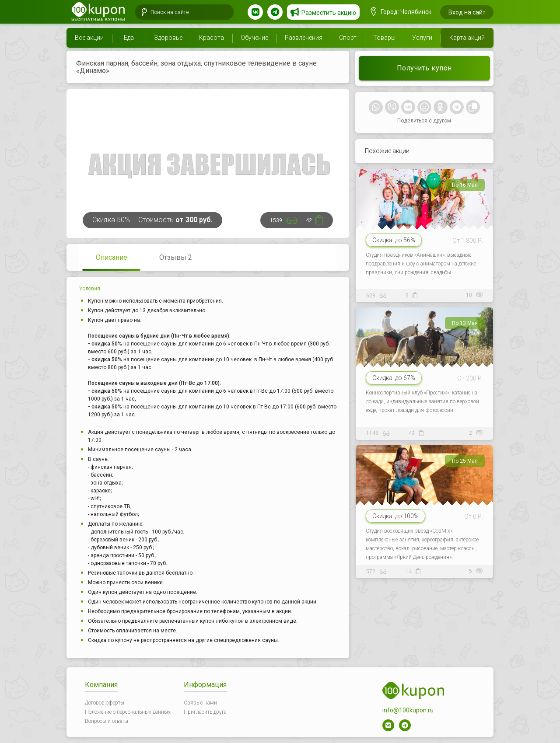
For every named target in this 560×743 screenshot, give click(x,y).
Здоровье (168, 38)
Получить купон (424, 68)
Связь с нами (200, 703)
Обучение (254, 38)
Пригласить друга (205, 712)
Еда (129, 38)
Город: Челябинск (401, 12)
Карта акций (467, 38)
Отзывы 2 (176, 257)
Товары (384, 38)
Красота (212, 38)
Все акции (89, 38)
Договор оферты (105, 703)
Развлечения (304, 38)
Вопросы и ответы (107, 721)
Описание (112, 257)
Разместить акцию (329, 13)
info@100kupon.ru (408, 710)
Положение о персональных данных (128, 712)
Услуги (422, 38)
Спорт (348, 38)
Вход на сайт (467, 12)
